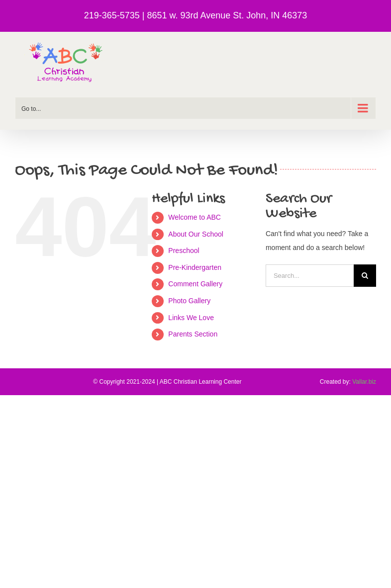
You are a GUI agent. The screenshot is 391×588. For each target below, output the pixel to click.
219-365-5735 (112, 15)
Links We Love (191, 318)
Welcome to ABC (195, 217)
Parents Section (193, 334)
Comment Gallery (195, 284)
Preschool (184, 251)
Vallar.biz (364, 382)
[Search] (365, 276)
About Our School (196, 234)
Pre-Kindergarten (195, 267)
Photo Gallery (189, 301)
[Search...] (310, 276)
